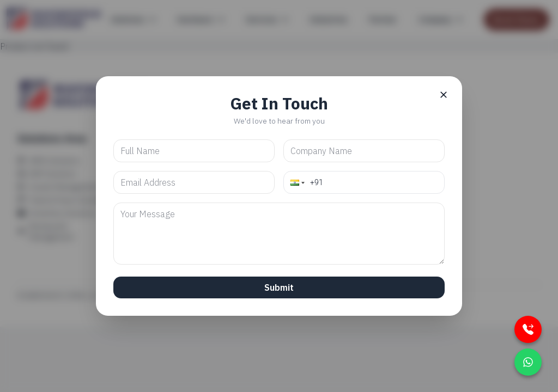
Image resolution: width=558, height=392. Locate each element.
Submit (279, 287)
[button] (296, 182)
